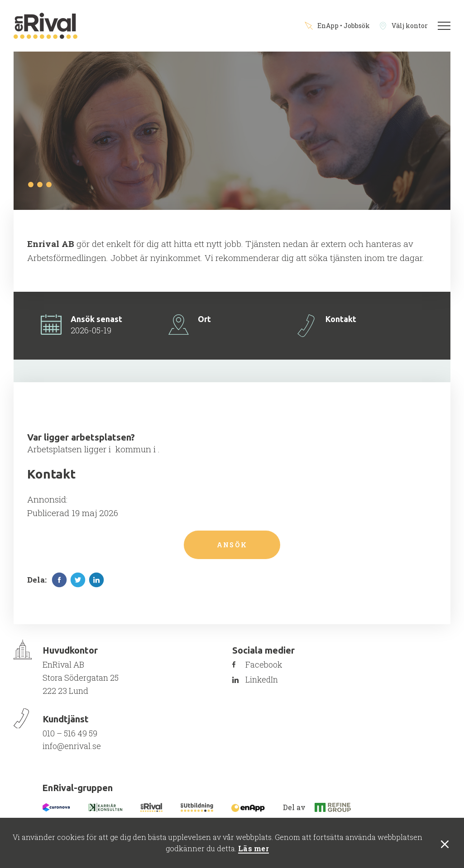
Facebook (267, 667)
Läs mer (254, 849)
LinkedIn (265, 682)
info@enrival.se (72, 748)
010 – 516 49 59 (70, 735)
